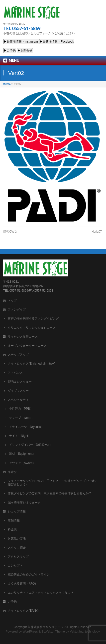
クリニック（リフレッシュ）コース (32, 328)
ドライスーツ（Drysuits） (26, 427)
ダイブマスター (18, 391)
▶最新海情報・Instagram (21, 42)
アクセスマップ (18, 557)
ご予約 (12, 602)
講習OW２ (10, 232)
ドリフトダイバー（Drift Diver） (31, 445)
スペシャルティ (18, 400)
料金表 (12, 529)
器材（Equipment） (22, 454)
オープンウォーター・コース (27, 346)
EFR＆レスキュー (20, 382)
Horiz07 (97, 232)
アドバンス (15, 373)
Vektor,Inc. (77, 632)
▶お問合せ (25, 51)
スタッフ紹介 (17, 548)
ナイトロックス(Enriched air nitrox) (32, 364)
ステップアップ (18, 355)
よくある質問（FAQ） (23, 583)
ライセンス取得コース (23, 337)
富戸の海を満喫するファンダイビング (33, 319)
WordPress (30, 632)
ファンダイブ (17, 310)
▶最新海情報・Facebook (57, 42)
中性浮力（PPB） (21, 409)
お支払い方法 (17, 538)
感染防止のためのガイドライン (29, 575)
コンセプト (15, 566)
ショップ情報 (17, 512)
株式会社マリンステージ (47, 627)
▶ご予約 (10, 51)
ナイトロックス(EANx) (23, 611)
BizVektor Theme (53, 632)
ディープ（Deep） (22, 418)
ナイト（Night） (20, 436)
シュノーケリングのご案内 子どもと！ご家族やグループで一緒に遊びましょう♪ (53, 483)
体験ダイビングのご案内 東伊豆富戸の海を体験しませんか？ (50, 493)
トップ (12, 301)
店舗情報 (14, 520)
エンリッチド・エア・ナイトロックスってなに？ (41, 593)
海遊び (12, 472)
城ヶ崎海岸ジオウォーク (24, 503)
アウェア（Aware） (22, 463)
